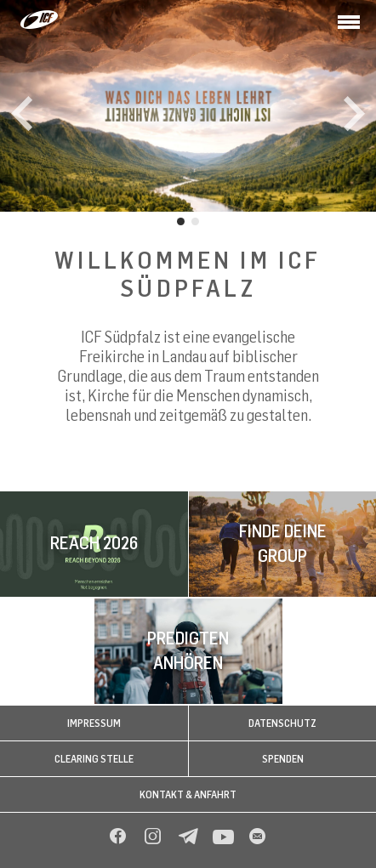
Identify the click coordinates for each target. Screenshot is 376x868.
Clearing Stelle (94, 759)
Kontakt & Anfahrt (188, 794)
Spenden (283, 759)
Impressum (94, 723)
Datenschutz (282, 723)
